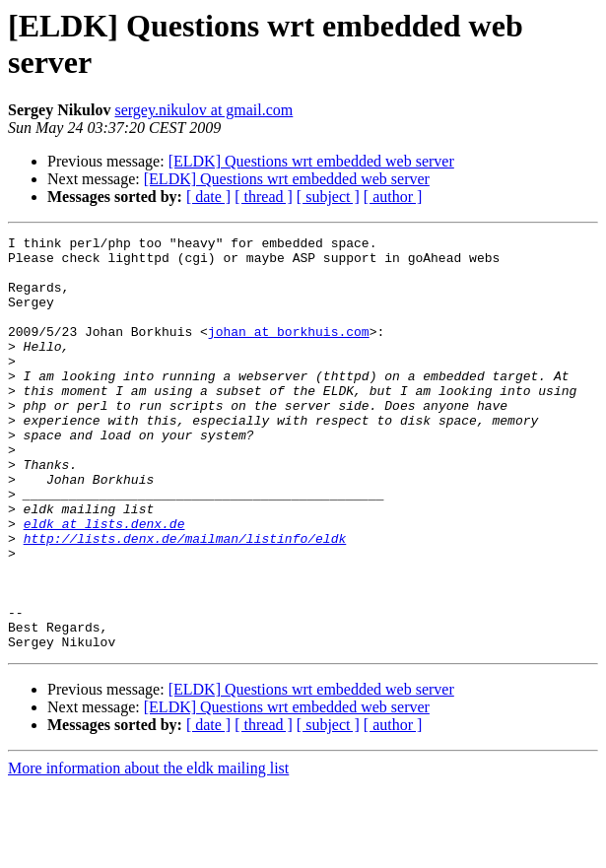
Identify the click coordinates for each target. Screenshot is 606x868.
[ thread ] (264, 197)
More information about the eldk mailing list (148, 851)
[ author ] (393, 197)
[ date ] (208, 197)
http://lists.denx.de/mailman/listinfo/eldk (185, 600)
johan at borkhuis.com (289, 352)
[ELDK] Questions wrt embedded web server (311, 161)
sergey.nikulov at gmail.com (203, 110)
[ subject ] (328, 197)
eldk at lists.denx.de (104, 582)
